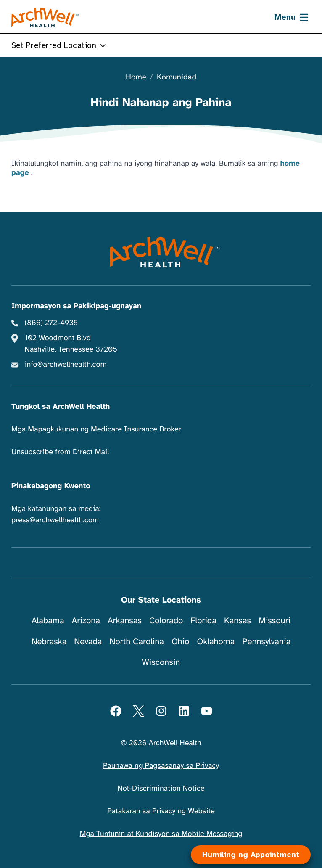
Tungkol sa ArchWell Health (61, 407)
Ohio (181, 642)
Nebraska (49, 642)
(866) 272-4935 (51, 323)
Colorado (166, 621)
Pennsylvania (266, 642)
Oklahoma (216, 642)
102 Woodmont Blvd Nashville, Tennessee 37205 (71, 344)
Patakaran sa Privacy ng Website (161, 811)
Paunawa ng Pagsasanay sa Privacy (161, 766)
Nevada (88, 642)
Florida (203, 621)
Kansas (238, 621)
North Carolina (136, 642)
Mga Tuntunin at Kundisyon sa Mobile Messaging (161, 834)
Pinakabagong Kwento (51, 486)
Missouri (274, 621)
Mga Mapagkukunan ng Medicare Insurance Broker (96, 429)
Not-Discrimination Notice (161, 789)
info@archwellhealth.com (66, 365)
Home (136, 78)
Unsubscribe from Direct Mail (60, 452)
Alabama (48, 621)
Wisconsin (161, 662)
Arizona (86, 621)
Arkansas (125, 621)
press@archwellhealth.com (55, 520)
